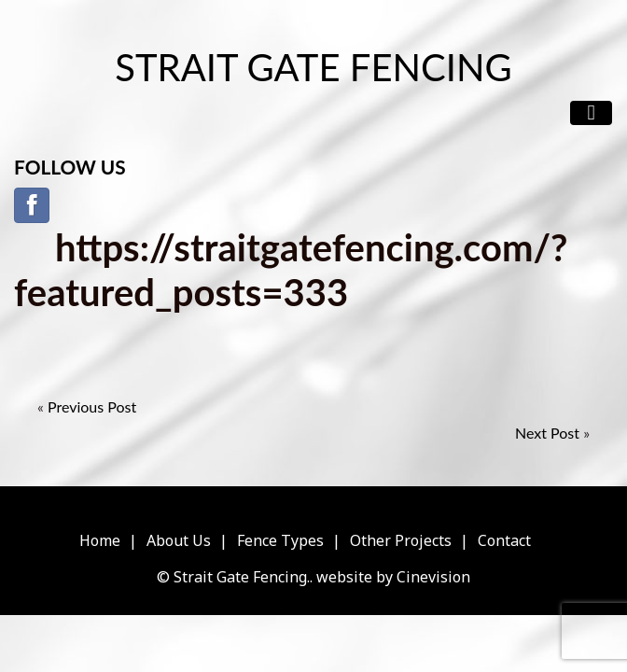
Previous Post (92, 406)
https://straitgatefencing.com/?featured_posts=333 (291, 270)
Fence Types (280, 540)
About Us (179, 540)
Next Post (547, 433)
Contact (504, 540)
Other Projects (401, 540)
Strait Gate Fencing (313, 67)
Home (100, 540)
